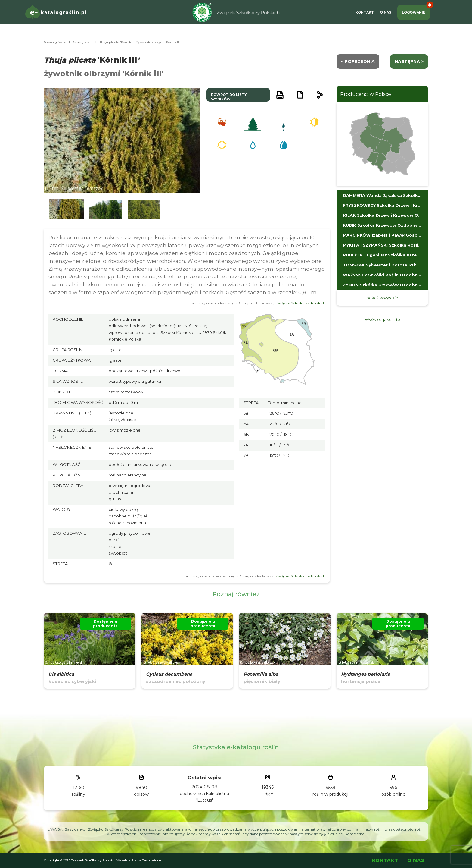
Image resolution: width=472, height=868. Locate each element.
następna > (409, 61)
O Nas (386, 12)
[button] (67, 209)
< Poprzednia (358, 61)
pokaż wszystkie (382, 298)
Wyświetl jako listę (382, 319)
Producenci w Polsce (366, 94)
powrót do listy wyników (229, 97)
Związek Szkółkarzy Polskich (300, 303)
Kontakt (365, 12)
